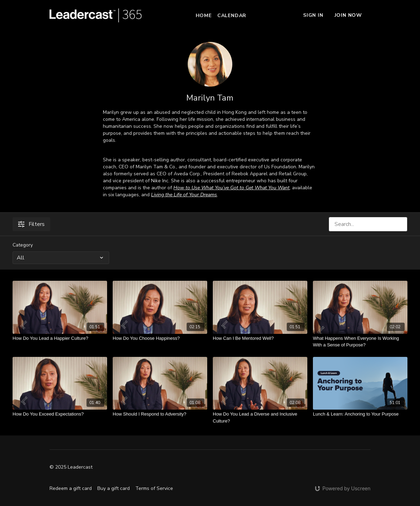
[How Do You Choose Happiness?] (160, 338)
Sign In (313, 15)
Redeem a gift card (71, 488)
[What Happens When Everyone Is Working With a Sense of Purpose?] (360, 342)
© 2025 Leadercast (71, 467)
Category (23, 245)
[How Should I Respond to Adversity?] (160, 414)
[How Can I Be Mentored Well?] (260, 338)
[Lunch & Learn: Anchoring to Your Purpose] (360, 414)
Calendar (232, 16)
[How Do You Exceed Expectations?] (60, 414)
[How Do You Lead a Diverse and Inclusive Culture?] (260, 417)
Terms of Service (154, 488)
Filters (31, 224)
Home (204, 16)
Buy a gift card (114, 488)
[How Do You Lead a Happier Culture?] (60, 338)
